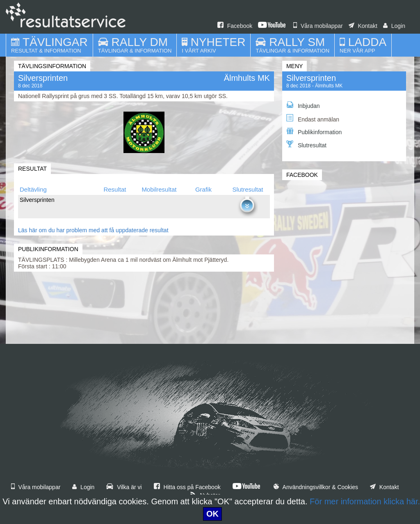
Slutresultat (306, 144)
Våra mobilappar (318, 26)
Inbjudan (303, 105)
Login (394, 26)
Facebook (235, 26)
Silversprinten (311, 78)
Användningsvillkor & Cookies (316, 487)
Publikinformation (314, 132)
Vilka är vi (124, 487)
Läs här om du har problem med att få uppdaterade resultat (93, 230)
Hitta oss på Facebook (187, 487)
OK (212, 514)
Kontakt (363, 26)
